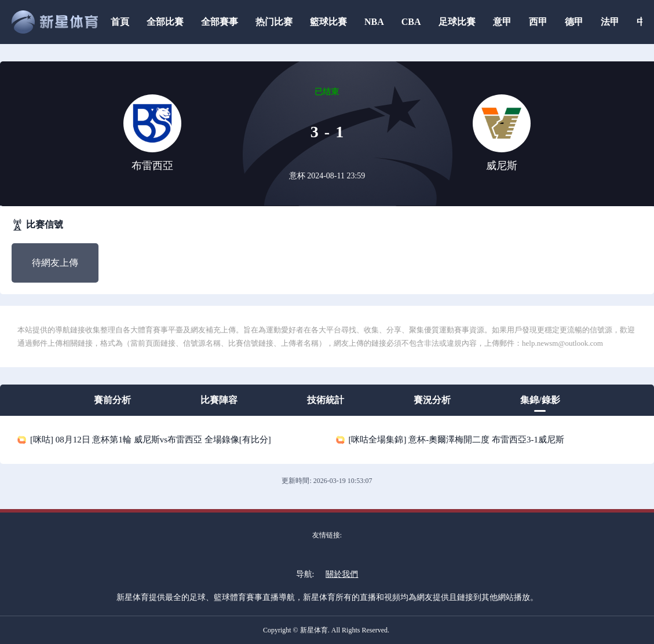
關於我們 (342, 574)
